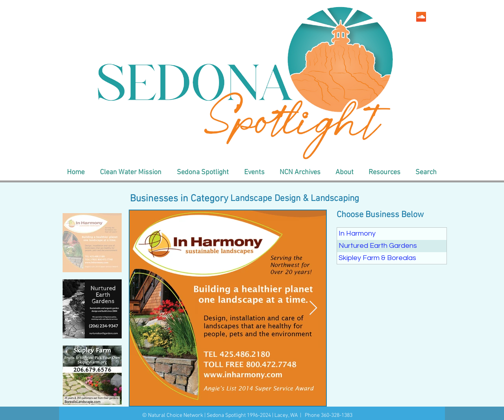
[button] (131, 173)
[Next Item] (313, 308)
